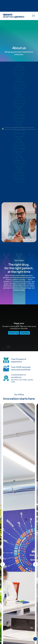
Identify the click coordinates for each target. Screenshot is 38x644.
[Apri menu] (33, 4)
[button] (3, 289)
